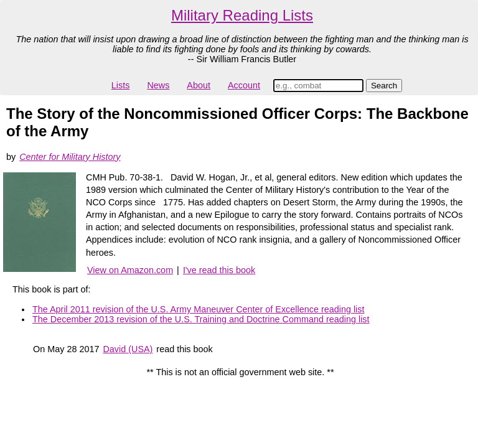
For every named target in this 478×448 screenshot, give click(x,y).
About (199, 85)
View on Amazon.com (130, 270)
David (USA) (128, 349)
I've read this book (219, 270)
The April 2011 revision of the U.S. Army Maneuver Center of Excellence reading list (199, 309)
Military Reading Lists (242, 15)
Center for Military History (70, 157)
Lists (121, 85)
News (158, 85)
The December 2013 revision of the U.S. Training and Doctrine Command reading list (201, 319)
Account (244, 85)
